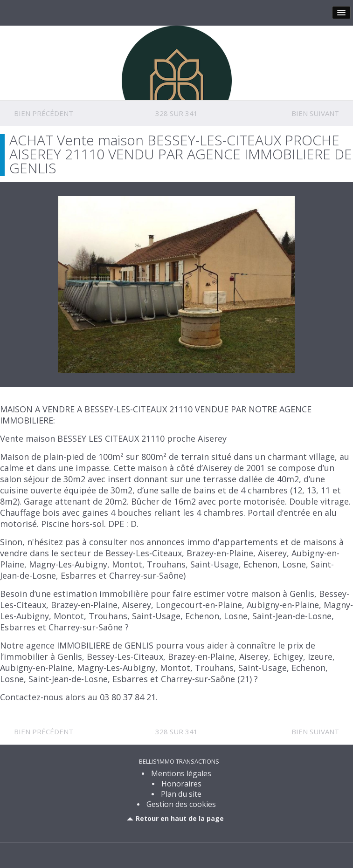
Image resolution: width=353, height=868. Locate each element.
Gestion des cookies (181, 804)
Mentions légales (181, 773)
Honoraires (181, 784)
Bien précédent (44, 113)
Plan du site (181, 794)
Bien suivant (315, 113)
